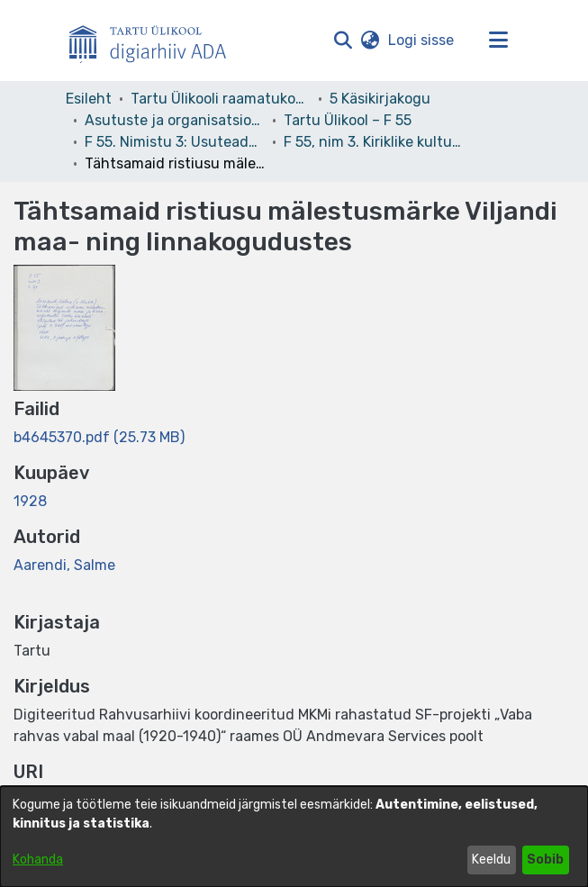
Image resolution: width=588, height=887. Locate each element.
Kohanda (38, 860)
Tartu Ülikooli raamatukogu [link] (221, 99)
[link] (99, 437)
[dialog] (294, 837)
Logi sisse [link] (422, 40)
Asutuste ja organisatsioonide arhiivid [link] (175, 120)
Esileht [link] (89, 99)
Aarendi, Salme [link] (64, 565)
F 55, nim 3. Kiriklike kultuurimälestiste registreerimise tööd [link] (374, 142)
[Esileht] (155, 41)
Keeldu (491, 860)
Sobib (545, 860)
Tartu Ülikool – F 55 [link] (348, 120)
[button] (344, 41)
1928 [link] (30, 501)
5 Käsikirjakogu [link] (380, 99)
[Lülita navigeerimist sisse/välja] (499, 41)
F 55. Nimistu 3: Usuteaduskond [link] (175, 142)
